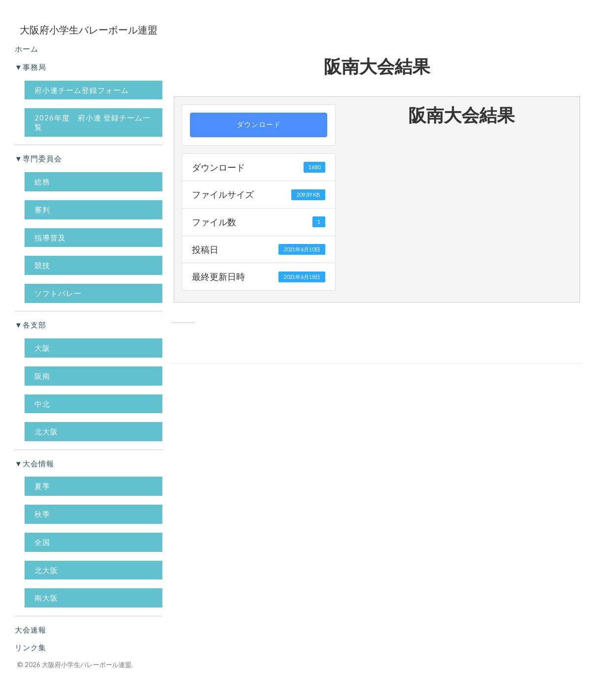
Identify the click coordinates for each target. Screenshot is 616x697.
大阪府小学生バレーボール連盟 (87, 665)
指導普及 (50, 238)
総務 (42, 182)
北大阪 (46, 431)
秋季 (42, 514)
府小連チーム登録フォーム (82, 90)
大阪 (42, 348)
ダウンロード (259, 125)
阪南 (42, 376)
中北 (42, 404)
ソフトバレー (58, 293)
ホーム (27, 49)
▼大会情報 (34, 463)
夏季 (42, 486)
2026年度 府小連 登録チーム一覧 (92, 122)
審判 (42, 210)
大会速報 (31, 630)
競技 (42, 265)
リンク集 (31, 647)
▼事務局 (31, 67)
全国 (42, 542)
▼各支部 (31, 325)
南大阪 (46, 598)
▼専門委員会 (38, 158)
